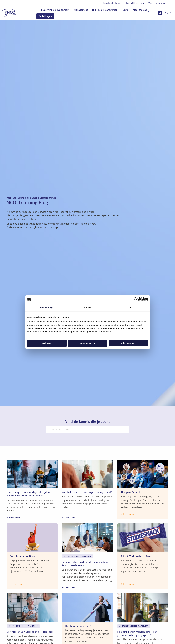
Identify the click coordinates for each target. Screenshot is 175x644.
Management (81, 10)
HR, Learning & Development (54, 10)
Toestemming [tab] (46, 307)
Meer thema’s (141, 10)
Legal (126, 10)
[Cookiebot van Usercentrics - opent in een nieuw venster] (136, 299)
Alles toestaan (128, 343)
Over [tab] (129, 307)
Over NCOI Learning (135, 3)
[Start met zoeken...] (88, 429)
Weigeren (47, 343)
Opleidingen (48, 16)
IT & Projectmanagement (105, 10)
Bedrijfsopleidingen (112, 3)
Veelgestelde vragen (158, 3)
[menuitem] (112, 3)
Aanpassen (88, 343)
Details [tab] (88, 307)
